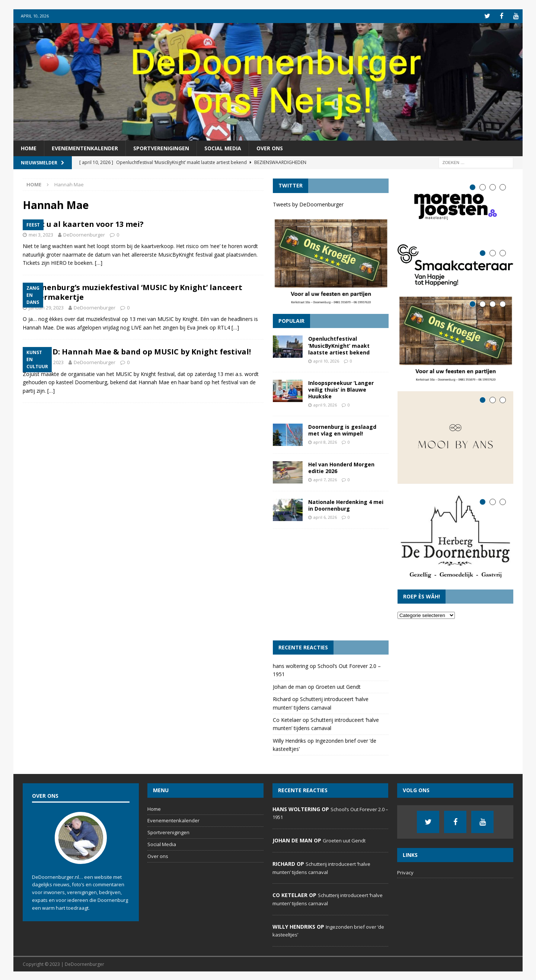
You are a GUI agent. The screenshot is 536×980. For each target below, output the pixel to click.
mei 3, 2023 (41, 234)
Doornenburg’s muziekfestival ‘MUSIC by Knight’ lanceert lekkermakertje (133, 291)
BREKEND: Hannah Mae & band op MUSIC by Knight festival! (137, 351)
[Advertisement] (331, 584)
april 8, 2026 (325, 442)
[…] (99, 262)
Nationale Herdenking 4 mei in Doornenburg (346, 505)
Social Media (223, 147)
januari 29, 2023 (46, 307)
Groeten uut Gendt (338, 686)
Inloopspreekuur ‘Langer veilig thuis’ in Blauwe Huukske (341, 389)
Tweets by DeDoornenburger (308, 204)
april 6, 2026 (325, 517)
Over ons (270, 147)
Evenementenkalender (85, 147)
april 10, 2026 (326, 360)
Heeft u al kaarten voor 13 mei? (83, 223)
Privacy (405, 872)
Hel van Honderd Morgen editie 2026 (341, 467)
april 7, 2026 (325, 479)
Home (29, 147)
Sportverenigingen (161, 147)
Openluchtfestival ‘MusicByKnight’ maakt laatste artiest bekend (339, 345)
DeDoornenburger (84, 234)
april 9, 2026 (325, 404)
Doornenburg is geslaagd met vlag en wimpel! (342, 429)
